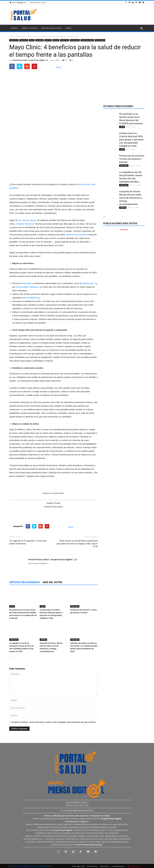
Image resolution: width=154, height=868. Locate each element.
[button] (141, 28)
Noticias (15, 28)
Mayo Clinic (14, 40)
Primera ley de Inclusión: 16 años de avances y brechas (132, 159)
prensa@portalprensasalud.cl (80, 811)
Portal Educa (105, 866)
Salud (32, 40)
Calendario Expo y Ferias (51, 28)
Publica (68, 28)
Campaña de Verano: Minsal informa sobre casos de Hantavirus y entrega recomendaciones (131, 198)
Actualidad (39, 40)
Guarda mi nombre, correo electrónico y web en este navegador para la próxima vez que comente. (54, 722)
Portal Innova (92, 866)
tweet (59, 67)
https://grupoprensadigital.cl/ (38, 563)
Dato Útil (48, 40)
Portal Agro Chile (79, 866)
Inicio (11, 36)
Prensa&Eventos (118, 866)
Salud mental (75, 40)
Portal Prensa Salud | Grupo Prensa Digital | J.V (30, 60)
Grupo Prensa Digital (19, 866)
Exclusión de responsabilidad (40, 866)
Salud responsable (87, 40)
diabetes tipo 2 (89, 283)
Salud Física (64, 40)
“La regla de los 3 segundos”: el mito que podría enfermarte (28, 542)
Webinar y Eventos (29, 28)
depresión (71, 235)
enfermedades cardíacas (27, 287)
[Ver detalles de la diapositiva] (53, 157)
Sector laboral (100, 40)
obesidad (27, 283)
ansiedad (82, 235)
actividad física (33, 298)
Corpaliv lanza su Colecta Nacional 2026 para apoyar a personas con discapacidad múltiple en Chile (131, 140)
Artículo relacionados (25, 582)
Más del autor (52, 582)
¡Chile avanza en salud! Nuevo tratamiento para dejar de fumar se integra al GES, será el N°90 (77, 544)
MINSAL (43, 640)
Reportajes (24, 40)
